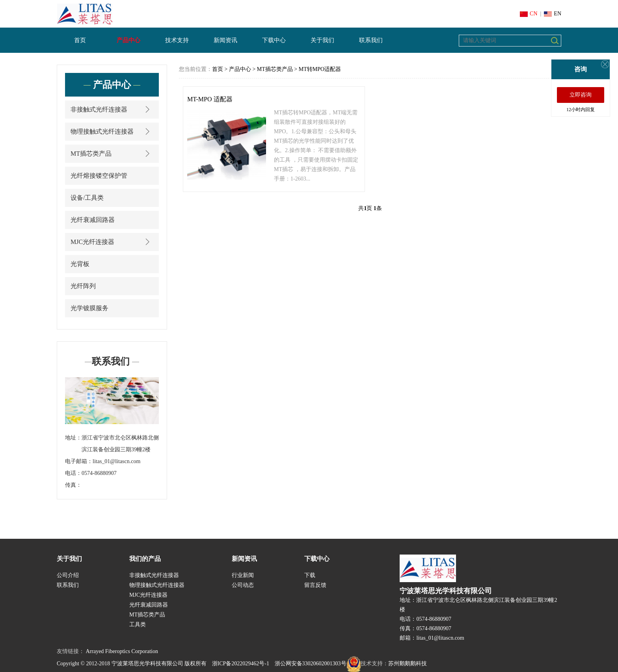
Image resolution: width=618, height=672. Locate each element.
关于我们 (322, 40)
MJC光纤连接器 (112, 242)
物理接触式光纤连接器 (112, 131)
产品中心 (128, 40)
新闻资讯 (225, 40)
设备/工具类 (87, 198)
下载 (310, 575)
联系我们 (371, 40)
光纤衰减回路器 (93, 220)
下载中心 (274, 40)
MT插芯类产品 (112, 154)
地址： (73, 438)
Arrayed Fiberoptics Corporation (122, 651)
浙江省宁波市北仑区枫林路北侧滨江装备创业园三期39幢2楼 (120, 444)
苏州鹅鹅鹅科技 (408, 664)
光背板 (80, 264)
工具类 (138, 625)
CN (529, 14)
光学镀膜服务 (89, 308)
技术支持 (177, 40)
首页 (80, 40)
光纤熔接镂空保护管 (99, 176)
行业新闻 (243, 575)
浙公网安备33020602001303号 (318, 664)
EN (553, 14)
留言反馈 (315, 585)
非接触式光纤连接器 (112, 109)
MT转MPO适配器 (320, 69)
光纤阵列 (83, 286)
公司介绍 (68, 575)
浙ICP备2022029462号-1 (241, 664)
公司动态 (243, 585)
